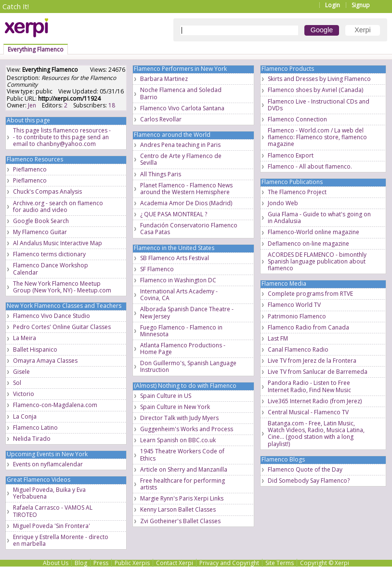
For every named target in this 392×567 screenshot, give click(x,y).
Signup (361, 5)
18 (112, 105)
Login (333, 5)
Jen (32, 105)
